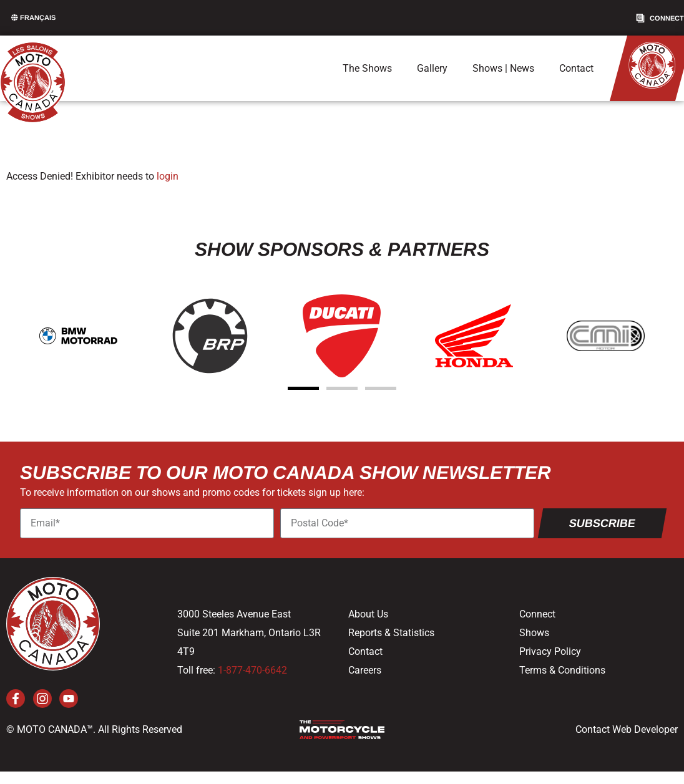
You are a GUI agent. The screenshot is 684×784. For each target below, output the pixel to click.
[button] (303, 388)
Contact (576, 68)
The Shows (367, 68)
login (168, 176)
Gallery (432, 68)
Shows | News (503, 68)
